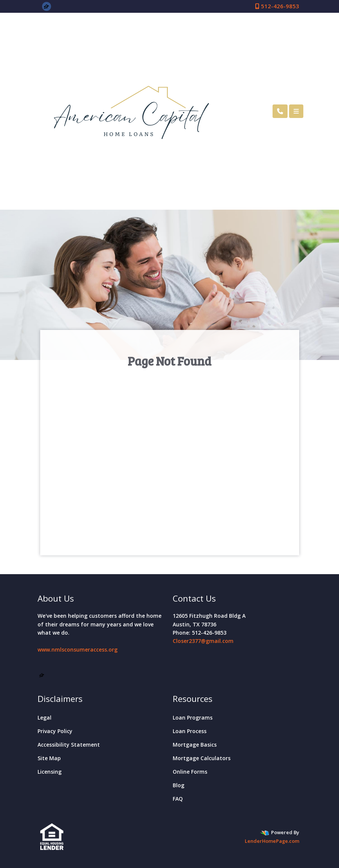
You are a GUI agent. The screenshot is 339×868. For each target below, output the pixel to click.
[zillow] (46, 6)
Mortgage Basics (195, 745)
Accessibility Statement (69, 745)
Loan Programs (193, 718)
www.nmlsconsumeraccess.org (78, 649)
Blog (179, 785)
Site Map (49, 758)
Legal (44, 718)
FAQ (178, 799)
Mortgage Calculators (202, 758)
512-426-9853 (277, 6)
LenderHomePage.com (272, 841)
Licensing (50, 772)
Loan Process (190, 731)
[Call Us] (280, 111)
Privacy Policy (55, 731)
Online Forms (190, 772)
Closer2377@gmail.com (203, 641)
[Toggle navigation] (296, 111)
